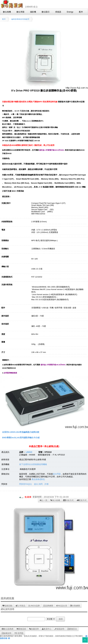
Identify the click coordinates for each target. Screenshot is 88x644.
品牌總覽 (48, 606)
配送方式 (82, 500)
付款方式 (68, 500)
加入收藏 (55, 500)
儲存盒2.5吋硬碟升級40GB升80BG (52, 150)
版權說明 (6, 633)
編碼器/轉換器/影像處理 (20, 19)
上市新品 (20, 606)
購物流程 (21, 629)
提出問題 (57, 474)
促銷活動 (7, 606)
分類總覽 (75, 606)
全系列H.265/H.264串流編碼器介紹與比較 (21, 432)
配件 (4, 19)
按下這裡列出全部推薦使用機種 (33, 464)
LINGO (29, 452)
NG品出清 (62, 606)
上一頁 (43, 500)
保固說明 (59, 629)
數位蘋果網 (7, 629)
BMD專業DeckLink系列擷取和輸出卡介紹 (21, 438)
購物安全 (72, 629)
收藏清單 (34, 629)
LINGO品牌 (34, 606)
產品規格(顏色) (38, 479)
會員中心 (47, 629)
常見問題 (19, 633)
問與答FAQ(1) (25, 484)
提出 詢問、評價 (41, 484)
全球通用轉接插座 (10, 373)
